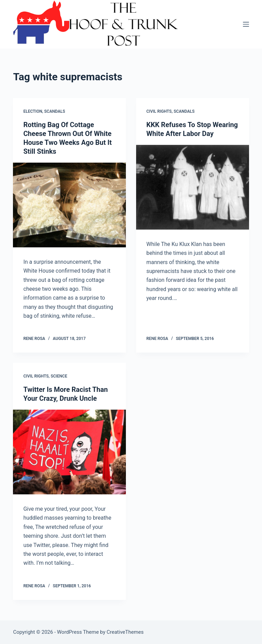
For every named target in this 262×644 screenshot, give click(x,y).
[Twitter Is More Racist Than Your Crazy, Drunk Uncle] (69, 452)
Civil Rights (159, 111)
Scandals (55, 111)
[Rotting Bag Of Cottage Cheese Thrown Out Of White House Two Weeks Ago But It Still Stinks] (69, 205)
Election (33, 111)
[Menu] (246, 24)
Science (59, 376)
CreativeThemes (125, 632)
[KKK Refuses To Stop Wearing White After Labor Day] (193, 187)
